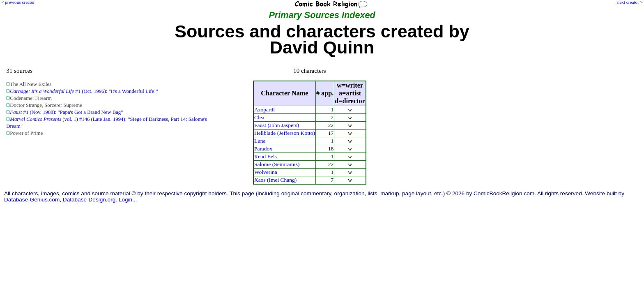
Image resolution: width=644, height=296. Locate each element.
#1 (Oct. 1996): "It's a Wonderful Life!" (84, 91)
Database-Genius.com (32, 200)
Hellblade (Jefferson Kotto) (285, 133)
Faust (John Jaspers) (277, 125)
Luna (260, 141)
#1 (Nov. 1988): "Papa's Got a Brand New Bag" (66, 112)
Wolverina (266, 172)
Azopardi (264, 110)
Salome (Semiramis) (277, 164)
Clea (259, 117)
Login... (128, 200)
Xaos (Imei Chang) (275, 180)
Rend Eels (266, 156)
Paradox (263, 149)
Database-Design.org (89, 200)
